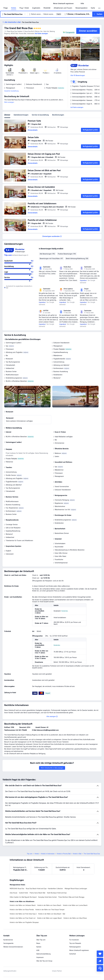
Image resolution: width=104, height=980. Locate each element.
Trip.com (30, 854)
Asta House (13, 893)
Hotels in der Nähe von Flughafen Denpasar (24, 922)
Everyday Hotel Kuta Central (47, 897)
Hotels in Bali (77, 854)
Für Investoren (74, 940)
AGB (38, 950)
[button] (77, 4)
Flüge (6, 8)
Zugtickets (36, 8)
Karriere (39, 947)
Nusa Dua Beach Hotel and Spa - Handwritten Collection (44, 889)
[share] (100, 961)
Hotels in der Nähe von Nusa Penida (22, 910)
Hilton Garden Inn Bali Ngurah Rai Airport (23, 897)
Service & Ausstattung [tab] (40, 115)
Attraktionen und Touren (63, 8)
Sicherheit (73, 954)
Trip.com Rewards (75, 943)
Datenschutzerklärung (43, 954)
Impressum (40, 957)
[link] (63, 4)
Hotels (14, 8)
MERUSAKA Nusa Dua (17, 889)
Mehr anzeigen (9, 102)
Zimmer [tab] (7, 115)
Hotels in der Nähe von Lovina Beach (75, 905)
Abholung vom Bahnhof (61, 365)
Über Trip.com (41, 940)
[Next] (99, 396)
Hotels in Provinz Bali (64, 854)
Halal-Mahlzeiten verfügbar (64, 437)
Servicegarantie (8, 943)
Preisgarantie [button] (70, 32)
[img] (23, 49)
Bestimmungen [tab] (58, 115)
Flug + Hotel (24, 8)
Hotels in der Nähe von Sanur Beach (49, 905)
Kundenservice (8, 940)
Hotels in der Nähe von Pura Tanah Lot (23, 918)
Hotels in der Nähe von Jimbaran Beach (23, 905)
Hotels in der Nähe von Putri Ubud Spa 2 (23, 914)
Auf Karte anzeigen (77, 107)
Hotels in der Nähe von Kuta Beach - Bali (52, 914)
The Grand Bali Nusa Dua (18, 28)
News (38, 943)
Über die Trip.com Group (44, 961)
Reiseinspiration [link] (81, 8)
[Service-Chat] (100, 968)
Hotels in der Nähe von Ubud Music (75, 918)
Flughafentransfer (59, 359)
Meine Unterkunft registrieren (79, 950)
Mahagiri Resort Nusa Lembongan (76, 889)
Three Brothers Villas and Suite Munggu (71, 897)
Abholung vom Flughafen (14, 352)
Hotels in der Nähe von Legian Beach (49, 918)
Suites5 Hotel (23, 893)
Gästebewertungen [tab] (21, 115)
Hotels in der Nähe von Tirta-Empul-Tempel (50, 910)
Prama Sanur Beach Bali (37, 893)
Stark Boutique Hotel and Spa (57, 893)
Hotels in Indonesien (48, 854)
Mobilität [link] (47, 8)
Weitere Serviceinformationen (13, 947)
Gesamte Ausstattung (11, 91)
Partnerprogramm (75, 947)
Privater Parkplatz (59, 349)
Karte (93, 8)
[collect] (100, 954)
